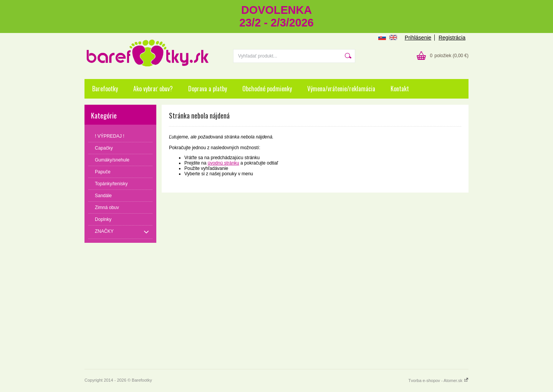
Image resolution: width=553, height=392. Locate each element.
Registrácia (452, 38)
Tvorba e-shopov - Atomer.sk (438, 380)
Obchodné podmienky (267, 89)
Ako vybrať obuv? (153, 89)
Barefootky (105, 89)
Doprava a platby (208, 89)
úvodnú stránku (224, 163)
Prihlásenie (418, 38)
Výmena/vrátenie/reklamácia (341, 89)
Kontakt (400, 89)
